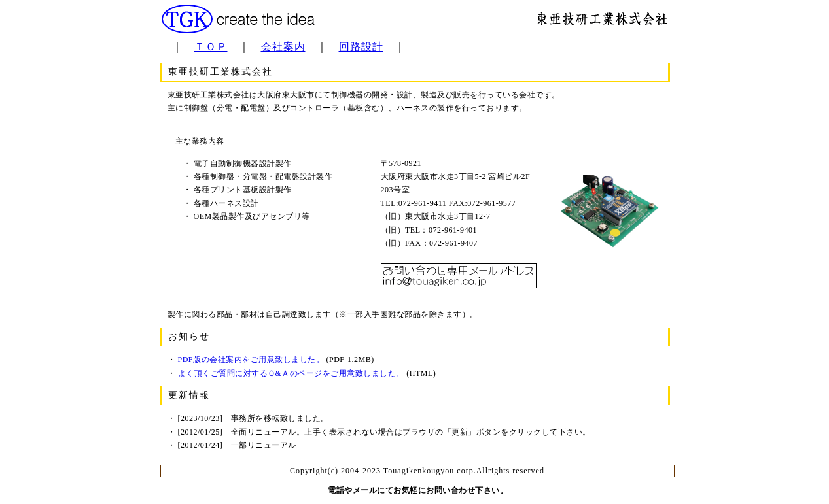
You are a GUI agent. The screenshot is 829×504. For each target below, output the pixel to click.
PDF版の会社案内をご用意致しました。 (251, 360)
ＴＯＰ (211, 47)
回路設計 (361, 47)
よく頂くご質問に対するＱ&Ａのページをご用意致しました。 (291, 373)
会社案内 (283, 47)
